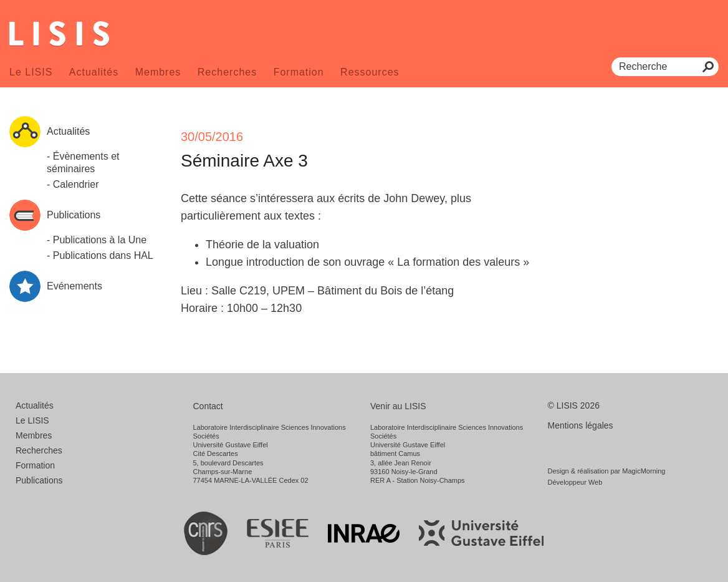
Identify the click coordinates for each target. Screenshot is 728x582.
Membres (158, 72)
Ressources (370, 72)
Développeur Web (575, 482)
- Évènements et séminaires (83, 162)
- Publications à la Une (97, 240)
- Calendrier (73, 184)
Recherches (227, 72)
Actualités (94, 72)
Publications (39, 480)
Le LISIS (31, 72)
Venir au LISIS (398, 406)
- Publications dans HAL (100, 255)
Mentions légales (581, 425)
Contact (208, 406)
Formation (299, 72)
